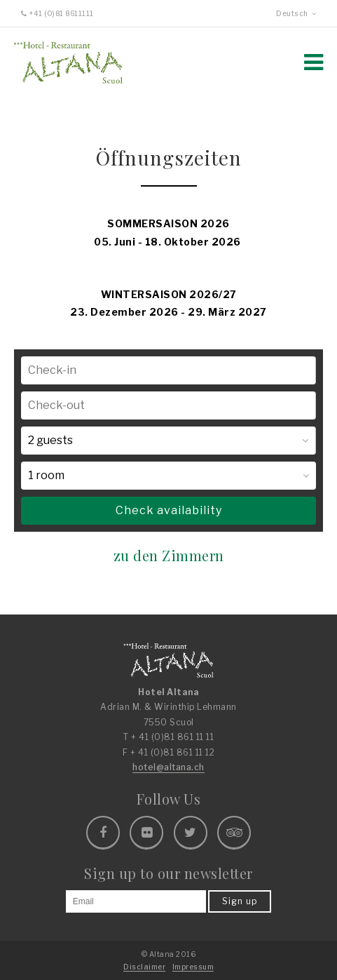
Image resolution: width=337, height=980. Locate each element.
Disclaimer (144, 967)
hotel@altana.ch (168, 767)
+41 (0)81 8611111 (57, 13)
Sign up (240, 901)
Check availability (169, 510)
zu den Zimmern (169, 555)
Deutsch (296, 13)
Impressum (193, 967)
